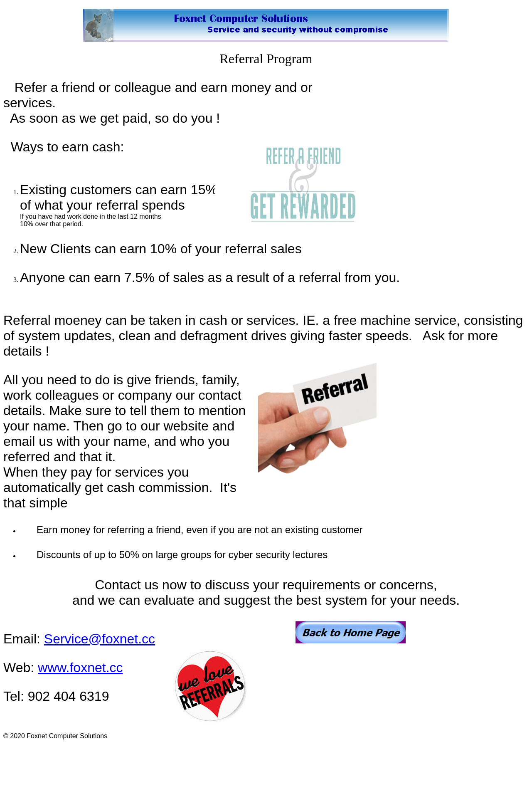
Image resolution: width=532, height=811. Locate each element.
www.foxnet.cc (80, 668)
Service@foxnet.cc (100, 639)
